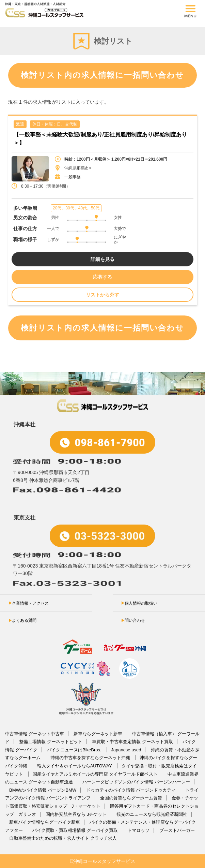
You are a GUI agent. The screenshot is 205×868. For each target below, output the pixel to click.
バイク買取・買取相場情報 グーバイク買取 (75, 830)
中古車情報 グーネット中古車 (35, 734)
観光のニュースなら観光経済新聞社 (152, 814)
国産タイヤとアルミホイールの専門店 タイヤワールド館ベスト (95, 774)
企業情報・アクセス (30, 603)
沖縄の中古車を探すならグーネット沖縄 (91, 758)
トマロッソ (138, 830)
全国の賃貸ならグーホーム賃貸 (131, 798)
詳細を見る (102, 259)
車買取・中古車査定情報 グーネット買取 (132, 742)
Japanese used (126, 750)
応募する (102, 277)
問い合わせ (135, 620)
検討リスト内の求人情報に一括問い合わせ (102, 75)
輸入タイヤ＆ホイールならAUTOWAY (75, 766)
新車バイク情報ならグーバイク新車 (45, 822)
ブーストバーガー (177, 830)
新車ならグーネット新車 (99, 734)
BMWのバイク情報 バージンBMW (43, 790)
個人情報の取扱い (141, 603)
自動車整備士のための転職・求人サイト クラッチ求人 (63, 838)
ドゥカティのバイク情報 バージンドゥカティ (131, 790)
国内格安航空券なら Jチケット (76, 814)
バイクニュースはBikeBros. (75, 750)
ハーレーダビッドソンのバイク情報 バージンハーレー (136, 782)
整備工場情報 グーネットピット (51, 742)
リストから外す (102, 295)
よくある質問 (24, 620)
